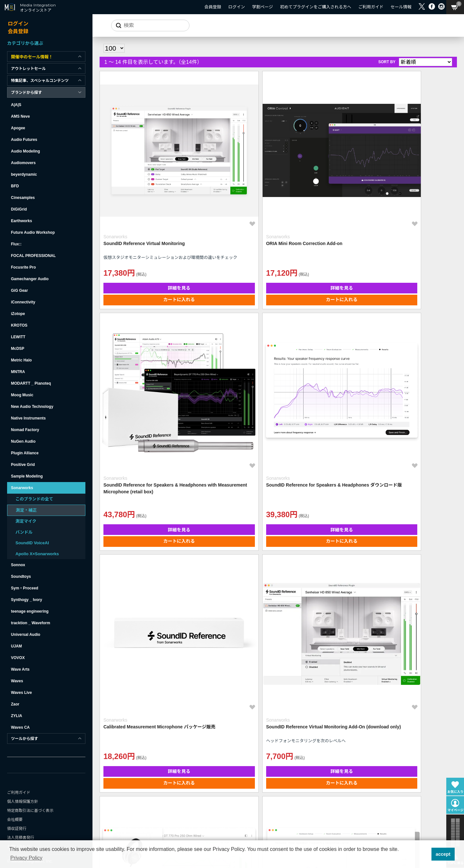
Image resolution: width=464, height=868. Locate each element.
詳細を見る (143, 215)
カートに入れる (143, 227)
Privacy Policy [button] (26, 858)
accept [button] (443, 854)
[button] (425, 854)
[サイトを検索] (147, 25)
